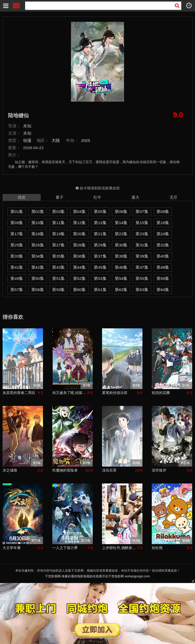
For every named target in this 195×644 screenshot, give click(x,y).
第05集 (100, 212)
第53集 (100, 278)
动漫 (27, 140)
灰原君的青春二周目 (19, 393)
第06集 (121, 212)
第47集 (142, 267)
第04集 (79, 212)
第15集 (142, 223)
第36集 (79, 256)
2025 (86, 140)
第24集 (163, 234)
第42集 (38, 267)
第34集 (38, 256)
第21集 (100, 234)
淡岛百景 (109, 470)
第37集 (100, 256)
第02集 (38, 212)
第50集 (38, 278)
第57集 (17, 290)
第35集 (58, 256)
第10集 (38, 223)
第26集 (38, 245)
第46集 (121, 267)
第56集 (163, 278)
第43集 (58, 267)
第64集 (163, 290)
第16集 (163, 223)
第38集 (121, 256)
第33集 (17, 256)
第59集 (58, 290)
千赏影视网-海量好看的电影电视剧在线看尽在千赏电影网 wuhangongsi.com (97, 576)
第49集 (17, 278)
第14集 (121, 223)
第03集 (58, 212)
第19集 (58, 234)
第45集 (100, 267)
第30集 (121, 245)
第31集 (142, 245)
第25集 (17, 245)
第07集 (142, 212)
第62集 (121, 290)
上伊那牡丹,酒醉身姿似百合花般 (120, 548)
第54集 (121, 278)
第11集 (58, 223)
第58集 (38, 290)
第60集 (79, 290)
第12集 (79, 223)
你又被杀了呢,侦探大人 (70, 393)
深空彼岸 (159, 470)
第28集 (79, 245)
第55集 (142, 278)
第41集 (17, 267)
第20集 (79, 234)
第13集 (100, 223)
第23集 (142, 234)
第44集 (79, 267)
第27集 (58, 245)
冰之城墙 (10, 470)
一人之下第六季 (65, 548)
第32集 (163, 245)
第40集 (163, 256)
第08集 (163, 212)
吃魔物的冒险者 (65, 470)
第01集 (17, 212)
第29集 (100, 245)
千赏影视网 (16, 5)
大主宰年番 (12, 548)
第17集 (17, 234)
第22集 (121, 234)
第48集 (163, 267)
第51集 (58, 278)
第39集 (142, 256)
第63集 (142, 290)
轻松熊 (157, 548)
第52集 (79, 278)
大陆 (56, 140)
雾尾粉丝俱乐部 (115, 393)
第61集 (100, 290)
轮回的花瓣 (161, 393)
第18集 (38, 234)
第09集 (17, 223)
